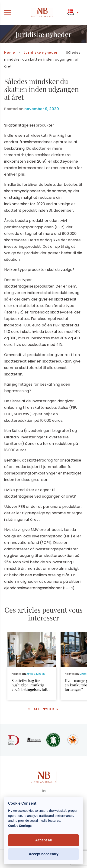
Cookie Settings (20, 826)
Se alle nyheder (44, 709)
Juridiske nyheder (41, 53)
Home (10, 53)
